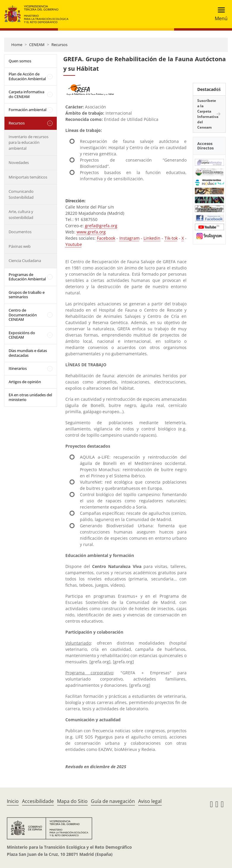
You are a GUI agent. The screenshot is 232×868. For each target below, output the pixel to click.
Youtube (74, 244)
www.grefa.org (91, 232)
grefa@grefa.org (101, 226)
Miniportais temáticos (28, 177)
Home (17, 45)
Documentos (20, 232)
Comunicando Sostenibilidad (21, 194)
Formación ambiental (27, 110)
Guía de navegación (113, 801)
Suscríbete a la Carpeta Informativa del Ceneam (208, 114)
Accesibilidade (38, 801)
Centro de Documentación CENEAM (23, 315)
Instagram (130, 238)
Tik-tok (171, 238)
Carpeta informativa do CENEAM (26, 94)
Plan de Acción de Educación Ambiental (27, 76)
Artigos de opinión (25, 382)
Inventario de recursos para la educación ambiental (29, 142)
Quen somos (20, 61)
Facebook (106, 238)
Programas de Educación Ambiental (27, 277)
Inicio (13, 801)
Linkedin (152, 238)
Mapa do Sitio (72, 801)
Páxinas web (20, 246)
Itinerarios (18, 368)
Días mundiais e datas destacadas (28, 353)
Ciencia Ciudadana (25, 261)
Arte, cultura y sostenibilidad (21, 214)
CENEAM (37, 45)
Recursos (59, 45)
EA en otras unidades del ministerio (30, 397)
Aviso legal (150, 801)
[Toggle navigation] (219, 14)
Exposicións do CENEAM (22, 335)
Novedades (19, 162)
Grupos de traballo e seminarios (27, 295)
